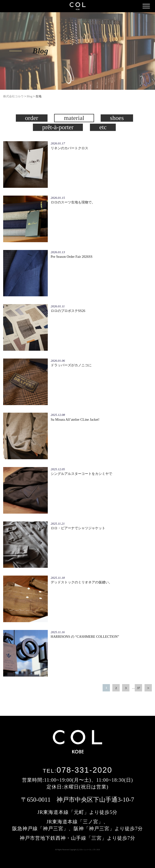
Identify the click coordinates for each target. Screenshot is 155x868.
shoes (117, 118)
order (32, 118)
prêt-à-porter (58, 127)
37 (138, 688)
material (74, 118)
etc (103, 127)
